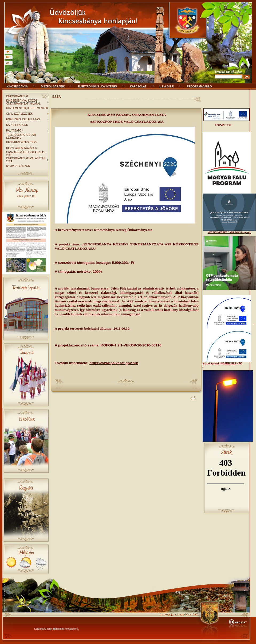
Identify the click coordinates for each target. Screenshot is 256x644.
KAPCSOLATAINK (17, 125)
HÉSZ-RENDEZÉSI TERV (22, 142)
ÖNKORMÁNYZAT (17, 96)
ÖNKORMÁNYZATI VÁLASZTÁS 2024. (26, 160)
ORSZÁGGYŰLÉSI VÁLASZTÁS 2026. (26, 154)
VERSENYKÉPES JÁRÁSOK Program (229, 232)
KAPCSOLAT (138, 86)
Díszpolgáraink (53, 86)
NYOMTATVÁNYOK (18, 166)
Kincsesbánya (17, 86)
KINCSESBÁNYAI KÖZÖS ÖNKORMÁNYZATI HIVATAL (23, 102)
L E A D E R (167, 86)
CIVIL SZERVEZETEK (19, 114)
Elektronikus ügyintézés (97, 86)
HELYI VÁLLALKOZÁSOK (22, 148)
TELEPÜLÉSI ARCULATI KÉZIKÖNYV (21, 136)
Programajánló (199, 86)
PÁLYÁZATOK (15, 131)
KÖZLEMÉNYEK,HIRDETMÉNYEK (27, 108)
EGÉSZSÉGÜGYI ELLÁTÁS (23, 119)
